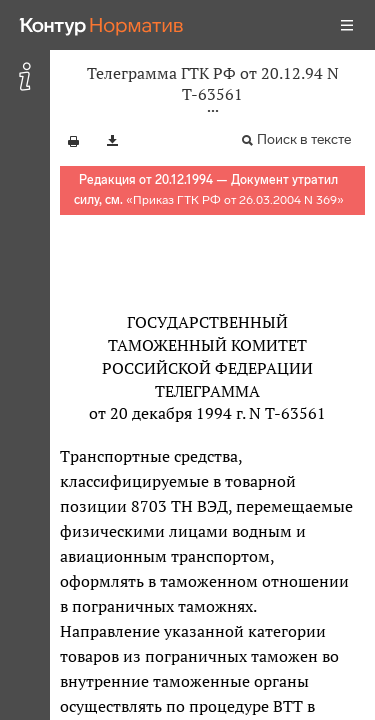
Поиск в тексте (304, 139)
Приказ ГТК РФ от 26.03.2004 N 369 (235, 200)
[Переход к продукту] (102, 25)
